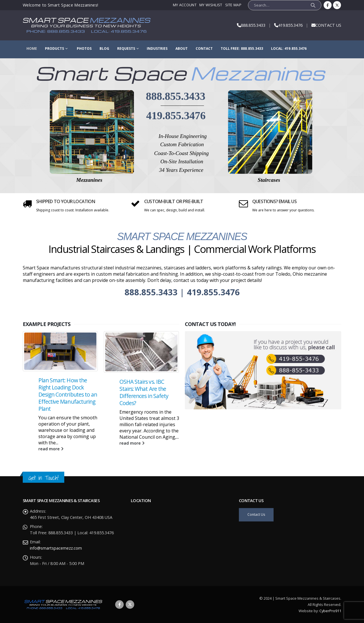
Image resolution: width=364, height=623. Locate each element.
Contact (204, 49)
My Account (185, 5)
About (182, 49)
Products (54, 49)
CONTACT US (328, 25)
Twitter (130, 605)
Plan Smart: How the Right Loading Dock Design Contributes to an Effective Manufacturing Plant (68, 400)
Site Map (233, 5)
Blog (104, 49)
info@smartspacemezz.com (56, 548)
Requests (126, 49)
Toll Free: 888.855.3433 (242, 49)
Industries (157, 49)
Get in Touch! (44, 478)
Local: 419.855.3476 (289, 49)
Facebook (119, 605)
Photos (84, 49)
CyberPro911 (330, 611)
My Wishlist (211, 5)
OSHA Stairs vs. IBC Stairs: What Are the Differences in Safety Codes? (144, 398)
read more (51, 454)
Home (32, 49)
